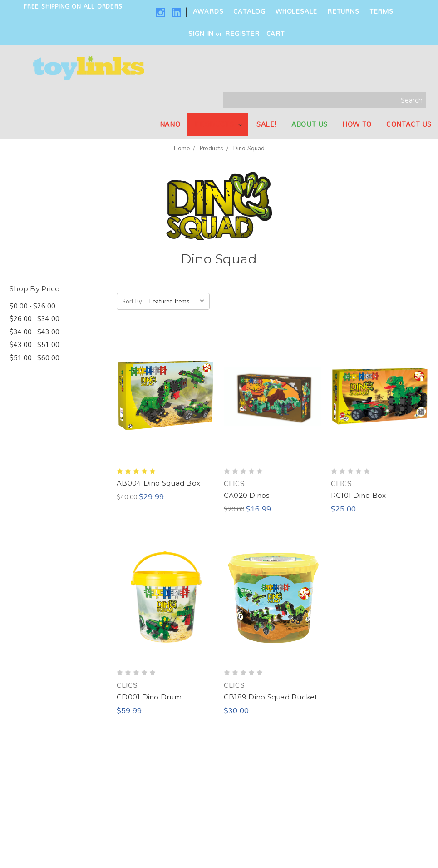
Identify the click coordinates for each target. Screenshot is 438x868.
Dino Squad (249, 148)
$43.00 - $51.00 (34, 345)
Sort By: (133, 301)
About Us (310, 124)
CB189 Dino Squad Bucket (271, 697)
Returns (343, 11)
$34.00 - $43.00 (34, 332)
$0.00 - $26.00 (32, 306)
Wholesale (296, 11)
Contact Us (409, 124)
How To (357, 124)
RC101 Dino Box (359, 495)
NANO (170, 124)
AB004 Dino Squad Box (158, 483)
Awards (208, 11)
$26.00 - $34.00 (34, 319)
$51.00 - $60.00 (34, 358)
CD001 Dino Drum (149, 697)
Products (218, 124)
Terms (381, 11)
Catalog (249, 11)
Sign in (201, 33)
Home (182, 148)
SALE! (267, 124)
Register (242, 33)
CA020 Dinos (247, 495)
